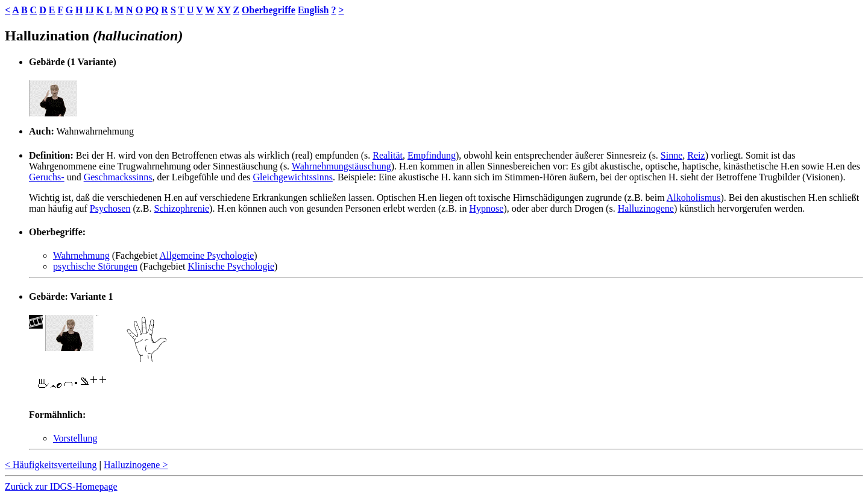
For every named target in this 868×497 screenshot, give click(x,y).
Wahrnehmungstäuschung (341, 166)
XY (224, 10)
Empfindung (432, 155)
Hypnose (487, 208)
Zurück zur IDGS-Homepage (61, 486)
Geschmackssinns (118, 177)
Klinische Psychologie (231, 266)
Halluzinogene (646, 208)
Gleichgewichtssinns (292, 177)
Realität (388, 155)
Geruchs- (47, 177)
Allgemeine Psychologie (206, 255)
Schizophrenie (182, 208)
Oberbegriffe (269, 10)
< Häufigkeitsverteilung (51, 465)
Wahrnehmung (81, 255)
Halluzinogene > (136, 465)
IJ (89, 10)
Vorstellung (75, 438)
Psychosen (110, 208)
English (313, 10)
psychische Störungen (95, 266)
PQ (152, 10)
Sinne (671, 155)
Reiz (696, 155)
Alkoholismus (694, 198)
